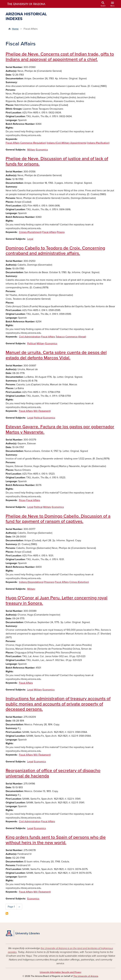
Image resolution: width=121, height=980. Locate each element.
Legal (30, 239)
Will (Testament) (42, 411)
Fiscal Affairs (13, 143)
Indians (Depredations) (31, 582)
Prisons (61, 232)
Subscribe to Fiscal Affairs (7, 913)
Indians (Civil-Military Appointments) (67, 143)
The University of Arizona (86, 976)
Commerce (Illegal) (76, 337)
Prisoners (49, 582)
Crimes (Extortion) (79, 582)
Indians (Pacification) (98, 143)
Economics (42, 150)
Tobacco (60, 337)
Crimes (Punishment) (30, 232)
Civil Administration (30, 337)
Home (15, 29)
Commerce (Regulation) (33, 143)
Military (31, 150)
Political (32, 343)
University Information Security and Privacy (60, 972)
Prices (22, 500)
